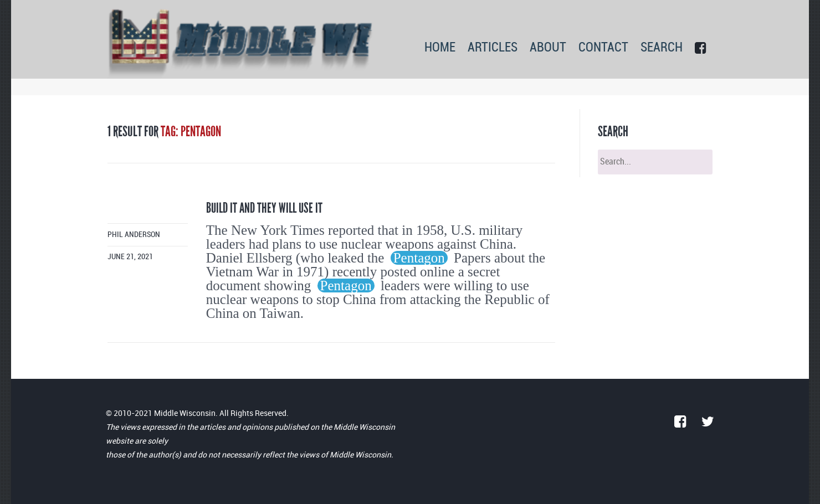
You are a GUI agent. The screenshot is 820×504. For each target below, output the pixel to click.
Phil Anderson (134, 235)
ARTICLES (493, 48)
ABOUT (548, 48)
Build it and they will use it (264, 208)
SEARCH (662, 48)
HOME (440, 48)
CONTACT (603, 48)
